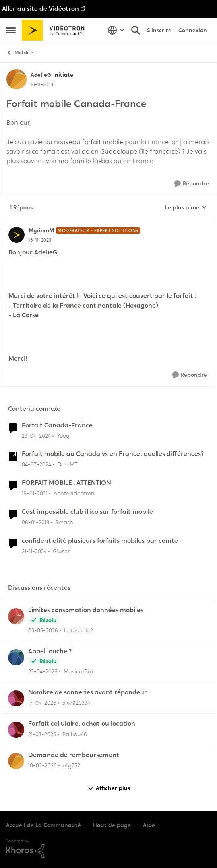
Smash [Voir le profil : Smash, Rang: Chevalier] (64, 522)
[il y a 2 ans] (36, 436)
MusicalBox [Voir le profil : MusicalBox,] (79, 671)
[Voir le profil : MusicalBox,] (16, 657)
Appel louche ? (50, 651)
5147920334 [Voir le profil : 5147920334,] (76, 703)
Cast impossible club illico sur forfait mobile (87, 512)
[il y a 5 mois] (42, 765)
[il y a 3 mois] (43, 672)
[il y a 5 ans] (35, 494)
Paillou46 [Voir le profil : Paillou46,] (75, 734)
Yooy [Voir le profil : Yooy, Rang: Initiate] (63, 435)
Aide (149, 825)
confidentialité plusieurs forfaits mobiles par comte (100, 541)
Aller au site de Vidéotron (40, 9)
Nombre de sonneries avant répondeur (88, 692)
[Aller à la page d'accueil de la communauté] (56, 30)
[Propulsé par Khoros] (108, 849)
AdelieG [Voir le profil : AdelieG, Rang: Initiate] (41, 75)
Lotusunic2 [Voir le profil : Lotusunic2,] (79, 630)
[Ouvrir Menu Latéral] (11, 30)
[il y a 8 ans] (35, 522)
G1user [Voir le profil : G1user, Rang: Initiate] (61, 551)
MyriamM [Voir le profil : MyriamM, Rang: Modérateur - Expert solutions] (41, 230)
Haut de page (112, 825)
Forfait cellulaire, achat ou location (82, 724)
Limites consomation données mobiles (86, 610)
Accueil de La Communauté (43, 825)
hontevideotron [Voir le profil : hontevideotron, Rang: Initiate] (74, 493)
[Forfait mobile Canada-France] (40, 240)
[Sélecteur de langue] (116, 30)
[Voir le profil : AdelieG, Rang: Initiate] (17, 79)
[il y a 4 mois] (42, 734)
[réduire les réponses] (108, 224)
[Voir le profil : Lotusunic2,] (16, 616)
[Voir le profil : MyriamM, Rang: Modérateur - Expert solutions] (17, 235)
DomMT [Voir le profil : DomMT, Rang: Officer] (67, 464)
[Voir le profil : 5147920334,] (16, 698)
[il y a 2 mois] (43, 631)
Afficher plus (109, 788)
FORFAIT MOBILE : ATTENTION (66, 483)
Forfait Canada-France (57, 425)
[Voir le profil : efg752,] (16, 761)
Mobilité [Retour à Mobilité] (20, 53)
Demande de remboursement (74, 755)
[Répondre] (192, 184)
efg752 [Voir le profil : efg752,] (71, 765)
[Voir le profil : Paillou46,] (16, 730)
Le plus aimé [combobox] (186, 208)
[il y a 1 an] (34, 551)
